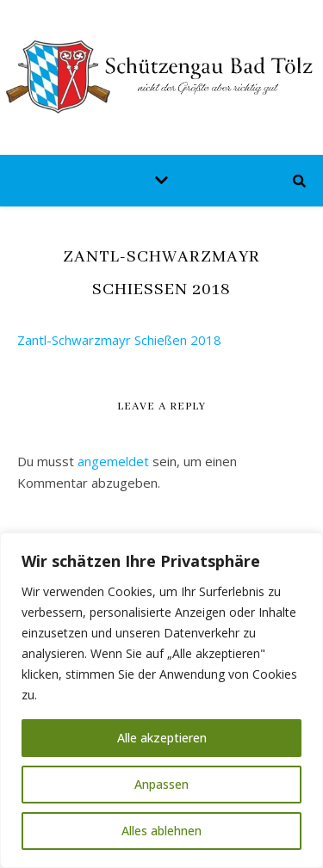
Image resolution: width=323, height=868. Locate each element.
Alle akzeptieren (162, 738)
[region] (161, 700)
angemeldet (113, 461)
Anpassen (161, 784)
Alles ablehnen (161, 831)
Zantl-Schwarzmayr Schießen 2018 (119, 340)
